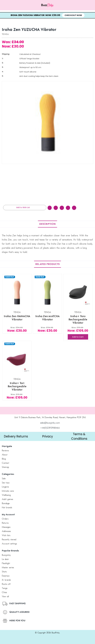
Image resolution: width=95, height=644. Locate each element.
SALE (4, 479)
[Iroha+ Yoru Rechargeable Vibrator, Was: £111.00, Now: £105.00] (78, 293)
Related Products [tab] (48, 264)
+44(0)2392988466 (50, 428)
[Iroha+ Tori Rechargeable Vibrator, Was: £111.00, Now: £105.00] (17, 359)
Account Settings (9, 544)
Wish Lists (6, 536)
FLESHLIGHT (6, 564)
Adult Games (8, 499)
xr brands (6, 580)
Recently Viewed (9, 540)
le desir (5, 559)
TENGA (5, 588)
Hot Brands (7, 508)
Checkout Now (73, 15)
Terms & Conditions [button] (79, 436)
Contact (6, 463)
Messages (6, 527)
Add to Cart (78, 337)
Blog (4, 459)
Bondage (6, 504)
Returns (5, 523)
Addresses (6, 531)
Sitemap (6, 467)
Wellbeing (6, 495)
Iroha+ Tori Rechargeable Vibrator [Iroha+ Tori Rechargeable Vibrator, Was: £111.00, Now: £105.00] (17, 387)
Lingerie (5, 487)
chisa (4, 593)
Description (47, 224)
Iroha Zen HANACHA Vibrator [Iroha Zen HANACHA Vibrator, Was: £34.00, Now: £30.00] (17, 318)
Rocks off (6, 584)
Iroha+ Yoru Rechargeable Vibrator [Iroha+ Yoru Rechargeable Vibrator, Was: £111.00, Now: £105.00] (78, 320)
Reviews (5, 451)
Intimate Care (8, 491)
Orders (5, 519)
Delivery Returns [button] (16, 436)
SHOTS (4, 572)
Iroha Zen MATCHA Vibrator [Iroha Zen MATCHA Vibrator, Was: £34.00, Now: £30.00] (47, 318)
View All (5, 597)
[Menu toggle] (12, 5)
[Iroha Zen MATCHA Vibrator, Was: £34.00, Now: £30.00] (47, 293)
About (5, 455)
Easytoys (6, 576)
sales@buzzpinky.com (50, 423)
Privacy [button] (48, 436)
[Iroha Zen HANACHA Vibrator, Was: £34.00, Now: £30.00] (17, 293)
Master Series (8, 568)
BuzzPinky (6, 555)
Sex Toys (6, 483)
